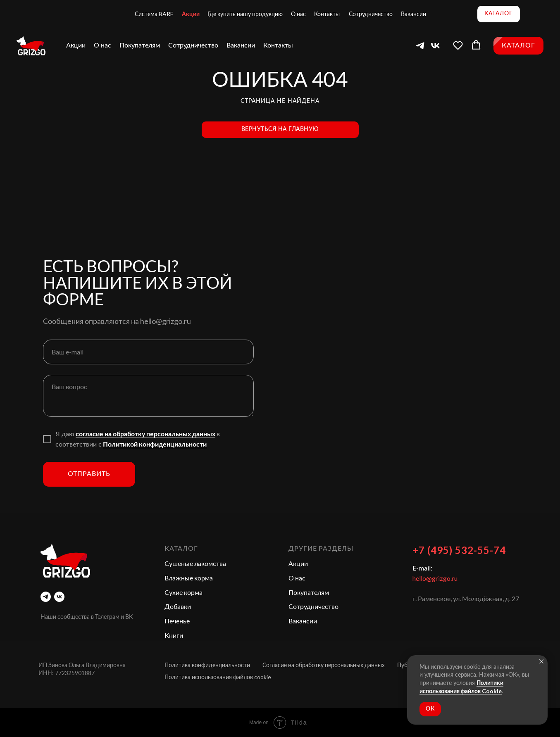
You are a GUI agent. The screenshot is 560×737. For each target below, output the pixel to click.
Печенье (177, 621)
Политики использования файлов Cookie (461, 687)
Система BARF (154, 14)
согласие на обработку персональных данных (145, 434)
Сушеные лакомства (195, 563)
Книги (174, 635)
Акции (191, 14)
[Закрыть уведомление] (541, 661)
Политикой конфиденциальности (155, 444)
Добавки (178, 606)
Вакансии (413, 14)
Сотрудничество (371, 14)
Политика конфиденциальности (207, 665)
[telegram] (46, 597)
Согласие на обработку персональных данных (324, 665)
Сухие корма (183, 592)
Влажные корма (189, 578)
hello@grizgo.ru (435, 578)
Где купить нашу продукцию (245, 14)
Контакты (327, 14)
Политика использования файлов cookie (218, 677)
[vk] (59, 597)
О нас (298, 14)
